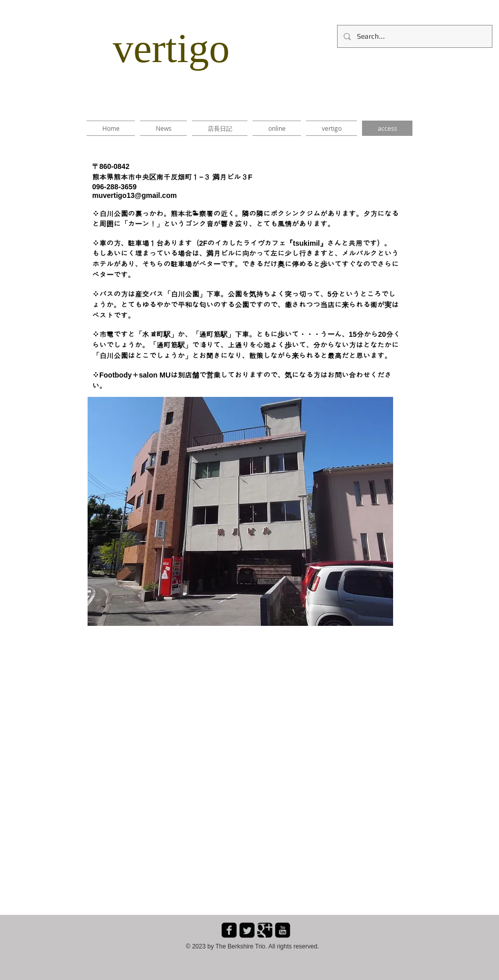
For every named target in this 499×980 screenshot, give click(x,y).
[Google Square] (265, 930)
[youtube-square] (283, 930)
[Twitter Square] (247, 930)
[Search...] (414, 36)
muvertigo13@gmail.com (134, 195)
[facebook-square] (229, 930)
